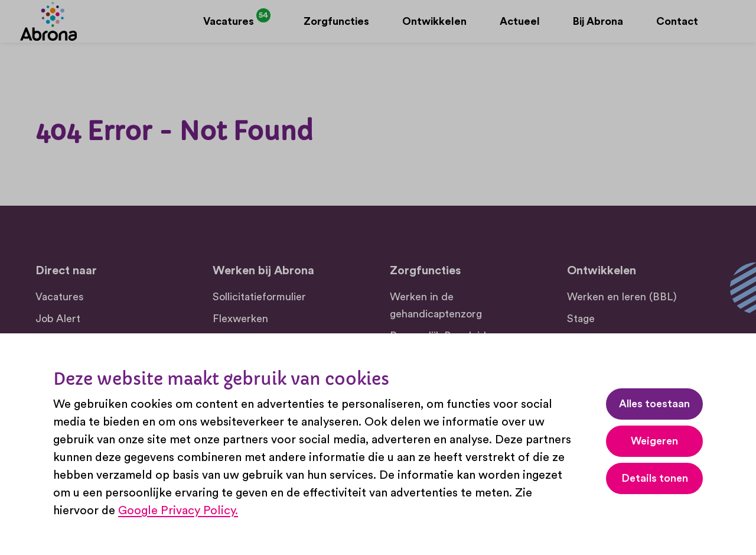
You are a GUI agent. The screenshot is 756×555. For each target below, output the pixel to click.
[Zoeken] (713, 29)
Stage (581, 319)
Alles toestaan (654, 404)
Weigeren (654, 441)
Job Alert (58, 319)
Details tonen (655, 478)
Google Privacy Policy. (178, 511)
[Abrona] (64, 29)
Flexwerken (240, 319)
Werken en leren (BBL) (622, 297)
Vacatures (60, 297)
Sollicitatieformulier (259, 297)
